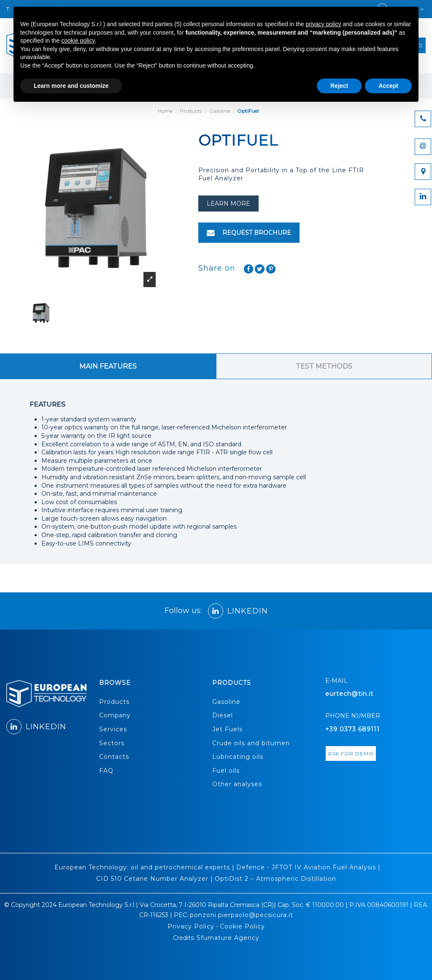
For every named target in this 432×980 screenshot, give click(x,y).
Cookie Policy (242, 926)
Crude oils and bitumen (251, 743)
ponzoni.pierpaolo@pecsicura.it (242, 915)
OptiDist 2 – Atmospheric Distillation (275, 879)
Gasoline (226, 702)
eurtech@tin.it (349, 694)
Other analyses (237, 784)
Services (113, 729)
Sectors (112, 743)
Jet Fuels (227, 729)
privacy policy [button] (324, 24)
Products (114, 702)
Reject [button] (339, 86)
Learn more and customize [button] (71, 86)
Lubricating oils (238, 757)
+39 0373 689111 (352, 729)
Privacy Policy (191, 926)
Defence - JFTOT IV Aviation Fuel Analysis (306, 867)
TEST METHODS (324, 366)
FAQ (106, 771)
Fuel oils (226, 771)
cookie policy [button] (78, 41)
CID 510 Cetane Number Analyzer (152, 879)
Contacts (114, 757)
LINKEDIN (238, 611)
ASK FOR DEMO (351, 753)
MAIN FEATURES (108, 366)
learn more (228, 204)
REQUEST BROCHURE (249, 233)
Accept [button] (388, 86)
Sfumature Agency (228, 938)
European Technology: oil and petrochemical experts (142, 867)
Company (115, 715)
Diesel (223, 715)
